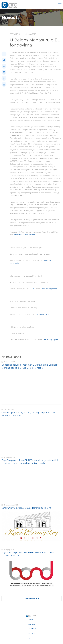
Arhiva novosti (32, 599)
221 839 (32, 289)
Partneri (31, 634)
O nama (32, 620)
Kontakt (32, 638)
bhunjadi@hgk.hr (51, 340)
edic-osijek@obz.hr (49, 289)
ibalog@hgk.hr (43, 314)
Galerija (32, 624)
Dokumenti (32, 629)
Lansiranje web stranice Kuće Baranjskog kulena (26, 508)
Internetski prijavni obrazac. (25, 235)
